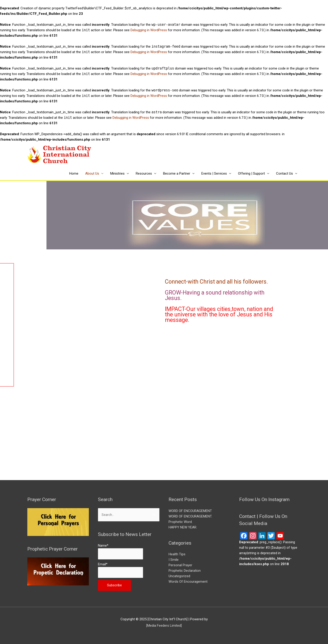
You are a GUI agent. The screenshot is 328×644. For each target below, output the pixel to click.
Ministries (117, 173)
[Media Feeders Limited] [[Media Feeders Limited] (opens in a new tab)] (164, 626)
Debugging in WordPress (149, 30)
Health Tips (177, 554)
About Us (92, 173)
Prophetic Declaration (185, 571)
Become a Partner (177, 173)
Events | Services (214, 173)
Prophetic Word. (181, 522)
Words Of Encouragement (188, 582)
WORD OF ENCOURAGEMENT (190, 511)
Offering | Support (251, 173)
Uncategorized (179, 576)
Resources (144, 173)
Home (74, 173)
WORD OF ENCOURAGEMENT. (190, 516)
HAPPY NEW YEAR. (183, 527)
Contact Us (284, 173)
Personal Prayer (180, 565)
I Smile (174, 560)
